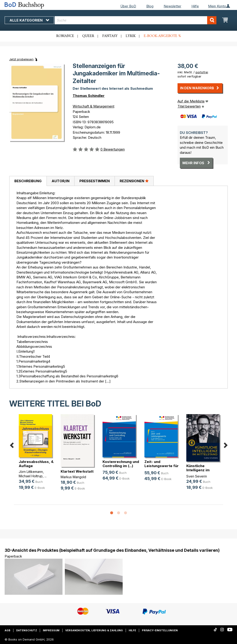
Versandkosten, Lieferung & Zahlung (94, 630)
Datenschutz (27, 630)
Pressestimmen (95, 181)
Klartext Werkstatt (77, 471)
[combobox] (136, 20)
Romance (65, 36)
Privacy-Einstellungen (160, 630)
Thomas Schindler (89, 96)
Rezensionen (134, 181)
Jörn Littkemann (31, 472)
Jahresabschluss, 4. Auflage (36, 464)
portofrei (202, 72)
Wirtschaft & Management (94, 106)
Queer (88, 36)
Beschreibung (28, 181)
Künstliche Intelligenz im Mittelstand (198, 470)
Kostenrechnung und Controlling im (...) (121, 464)
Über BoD (128, 6)
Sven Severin (197, 476)
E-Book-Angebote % (162, 36)
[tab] (28, 181)
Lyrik (131, 36)
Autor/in (61, 181)
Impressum (51, 630)
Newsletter (172, 6)
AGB (8, 630)
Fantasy (110, 36)
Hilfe (195, 6)
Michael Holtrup (31, 476)
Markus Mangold (73, 477)
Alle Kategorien (29, 20)
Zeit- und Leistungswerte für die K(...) (162, 466)
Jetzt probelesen (21, 59)
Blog (150, 6)
